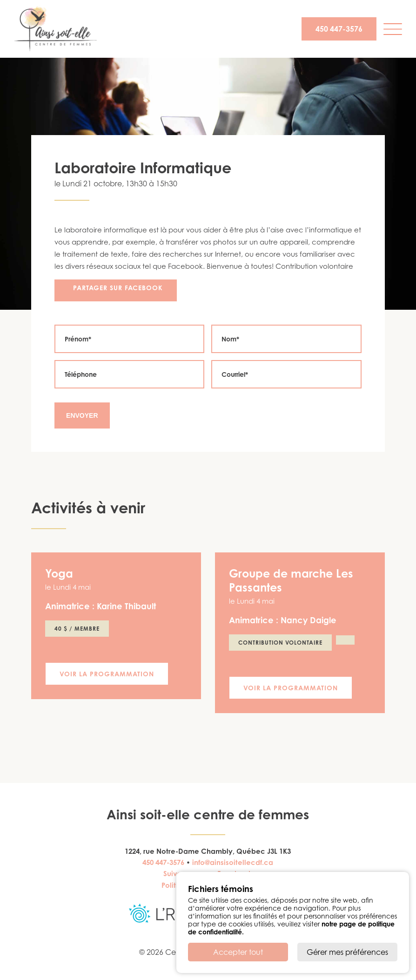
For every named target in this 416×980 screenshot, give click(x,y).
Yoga (59, 573)
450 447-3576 (339, 29)
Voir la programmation (107, 674)
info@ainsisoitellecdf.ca (233, 862)
